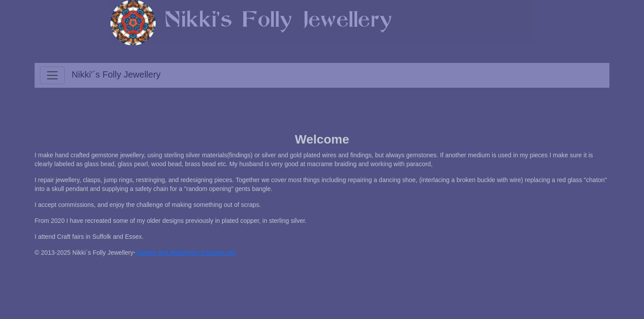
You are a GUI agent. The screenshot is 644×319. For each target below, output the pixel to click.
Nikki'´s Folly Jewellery (116, 74)
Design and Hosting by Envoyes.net (186, 253)
